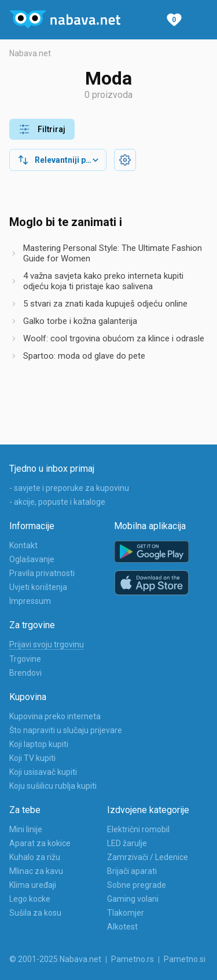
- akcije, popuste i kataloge (57, 502)
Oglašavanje (32, 559)
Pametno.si (185, 959)
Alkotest (122, 927)
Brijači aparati (132, 871)
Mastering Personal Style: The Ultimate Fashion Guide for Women (113, 253)
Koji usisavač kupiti (43, 772)
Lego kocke (30, 899)
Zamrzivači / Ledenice (148, 857)
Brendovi (25, 673)
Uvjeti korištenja (38, 587)
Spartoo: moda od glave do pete (84, 356)
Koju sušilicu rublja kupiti (53, 786)
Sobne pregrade (137, 885)
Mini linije (26, 829)
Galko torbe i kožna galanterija (80, 321)
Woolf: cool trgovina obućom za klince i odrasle (114, 338)
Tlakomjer (126, 913)
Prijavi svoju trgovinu (47, 644)
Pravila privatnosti (42, 573)
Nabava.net (30, 53)
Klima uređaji (33, 885)
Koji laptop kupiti (39, 744)
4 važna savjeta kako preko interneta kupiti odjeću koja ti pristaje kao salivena (103, 281)
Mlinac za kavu (36, 871)
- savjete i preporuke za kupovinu (69, 488)
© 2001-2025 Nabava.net (55, 959)
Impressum (30, 601)
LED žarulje (127, 843)
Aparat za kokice (40, 843)
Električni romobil (138, 829)
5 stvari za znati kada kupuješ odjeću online (105, 304)
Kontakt (23, 545)
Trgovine (25, 659)
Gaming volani (133, 899)
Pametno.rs (133, 959)
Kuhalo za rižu (35, 857)
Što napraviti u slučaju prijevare (66, 730)
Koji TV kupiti (32, 758)
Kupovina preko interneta (55, 716)
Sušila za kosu (35, 913)
